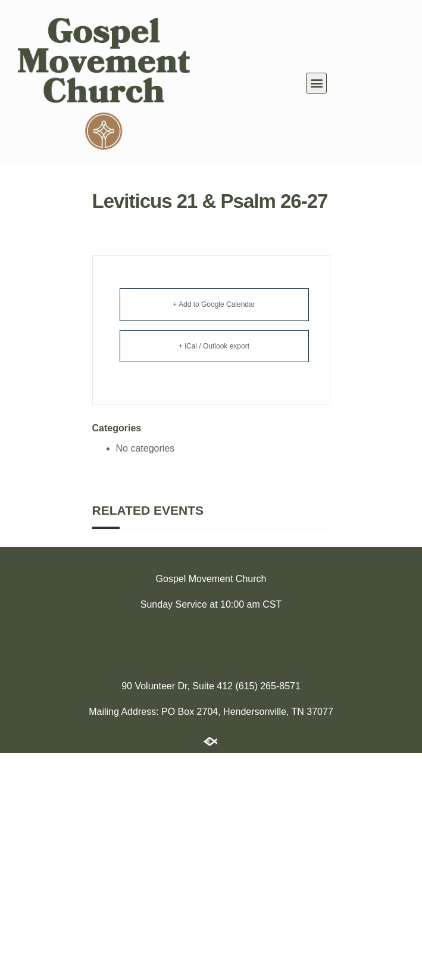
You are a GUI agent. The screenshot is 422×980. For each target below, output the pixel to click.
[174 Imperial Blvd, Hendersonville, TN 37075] (211, 643)
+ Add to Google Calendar (214, 304)
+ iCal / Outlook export (214, 346)
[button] (316, 83)
